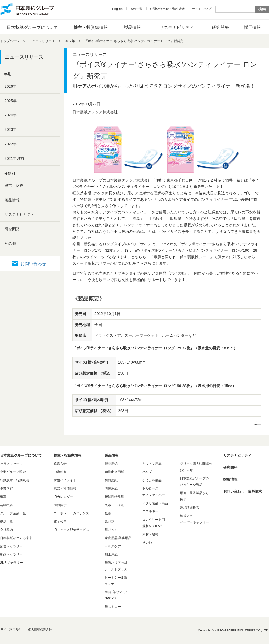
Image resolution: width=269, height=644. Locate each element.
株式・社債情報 (65, 488)
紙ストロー (113, 607)
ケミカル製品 (152, 480)
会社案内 (6, 530)
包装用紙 (111, 488)
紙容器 (110, 521)
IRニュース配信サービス (71, 530)
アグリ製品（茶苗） (157, 503)
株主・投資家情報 (91, 27)
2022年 (11, 144)
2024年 (11, 115)
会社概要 (6, 505)
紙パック (111, 530)
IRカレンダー (63, 497)
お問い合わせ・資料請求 (167, 9)
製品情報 (132, 27)
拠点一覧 (136, 9)
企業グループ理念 (13, 472)
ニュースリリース (42, 41)
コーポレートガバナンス (71, 513)
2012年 (70, 41)
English (117, 9)
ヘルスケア (113, 546)
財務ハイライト (65, 480)
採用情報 (252, 27)
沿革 (3, 497)
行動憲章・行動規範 (14, 480)
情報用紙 (111, 480)
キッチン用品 (152, 464)
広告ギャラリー (11, 546)
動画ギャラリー (11, 554)
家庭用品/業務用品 (118, 538)
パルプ (147, 472)
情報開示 (60, 505)
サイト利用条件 (11, 630)
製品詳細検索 (190, 508)
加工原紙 (111, 554)
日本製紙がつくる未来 (16, 538)
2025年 (11, 101)
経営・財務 (14, 186)
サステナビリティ (177, 27)
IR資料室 (60, 472)
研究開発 (220, 27)
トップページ (10, 41)
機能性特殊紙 (114, 497)
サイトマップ (202, 9)
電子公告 (60, 521)
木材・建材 (150, 534)
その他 (10, 243)
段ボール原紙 (114, 505)
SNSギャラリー (11, 563)
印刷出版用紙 (114, 472)
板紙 (108, 513)
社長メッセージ (11, 464)
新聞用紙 (111, 464)
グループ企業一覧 (13, 513)
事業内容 (6, 488)
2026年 (11, 86)
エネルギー (150, 511)
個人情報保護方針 (40, 630)
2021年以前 (14, 158)
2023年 (11, 129)
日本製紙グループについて (32, 27)
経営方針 (60, 464)
